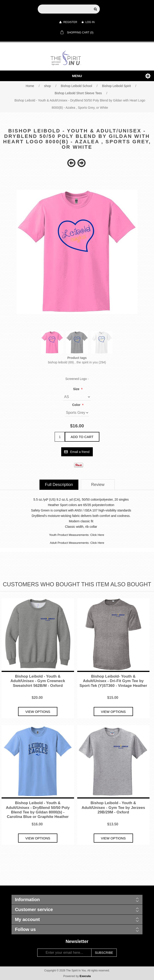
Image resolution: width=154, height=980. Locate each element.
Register (68, 22)
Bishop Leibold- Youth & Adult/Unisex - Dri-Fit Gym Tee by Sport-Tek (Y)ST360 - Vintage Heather (113, 681)
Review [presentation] (98, 485)
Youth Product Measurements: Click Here (77, 535)
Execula (85, 976)
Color (77, 405)
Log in (88, 22)
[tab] (59, 485)
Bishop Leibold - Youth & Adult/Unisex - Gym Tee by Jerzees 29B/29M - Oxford (113, 808)
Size (77, 389)
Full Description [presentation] (59, 485)
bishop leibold (58, 362)
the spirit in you (87, 362)
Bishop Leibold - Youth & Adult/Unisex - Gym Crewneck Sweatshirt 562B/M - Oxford (38, 681)
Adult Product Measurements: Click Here (77, 543)
